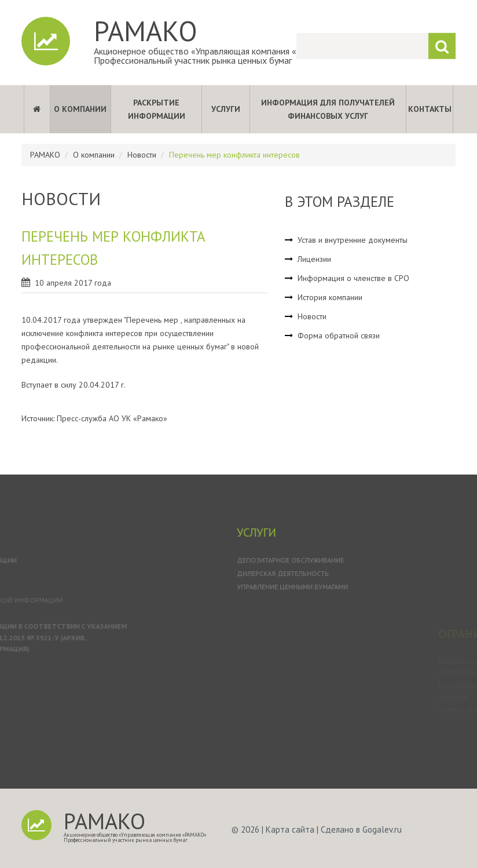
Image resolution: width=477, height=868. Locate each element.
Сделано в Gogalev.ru (361, 829)
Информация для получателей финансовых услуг (328, 109)
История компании (330, 297)
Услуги (226, 109)
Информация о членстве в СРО (353, 278)
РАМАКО (146, 31)
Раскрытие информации (157, 109)
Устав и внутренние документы (353, 240)
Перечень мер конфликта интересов (234, 155)
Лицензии (314, 259)
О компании (80, 109)
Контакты (430, 109)
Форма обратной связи (339, 335)
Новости (142, 155)
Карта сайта (290, 829)
